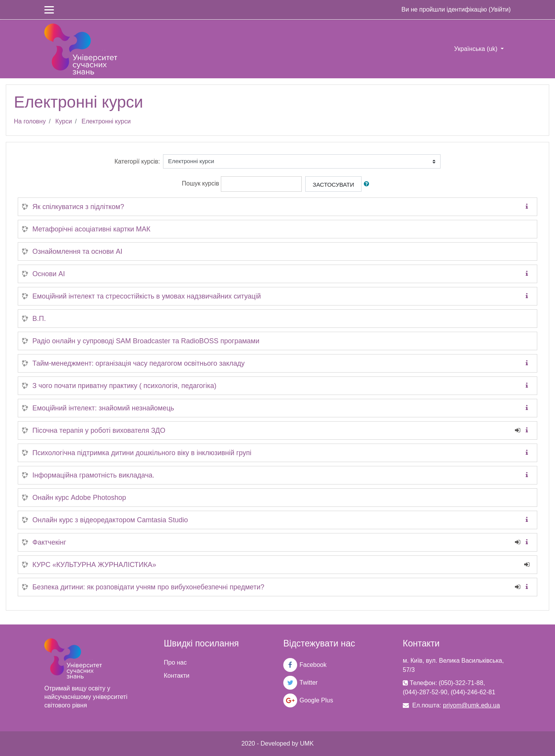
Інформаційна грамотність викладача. (93, 475)
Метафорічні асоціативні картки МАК (91, 229)
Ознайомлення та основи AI (77, 251)
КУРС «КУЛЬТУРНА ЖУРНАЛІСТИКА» (94, 565)
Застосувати (333, 185)
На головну (30, 121)
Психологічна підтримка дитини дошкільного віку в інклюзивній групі (142, 453)
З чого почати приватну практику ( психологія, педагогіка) (124, 386)
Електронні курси (106, 121)
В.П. (39, 319)
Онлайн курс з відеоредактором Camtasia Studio (110, 520)
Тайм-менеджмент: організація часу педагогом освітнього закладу (139, 363)
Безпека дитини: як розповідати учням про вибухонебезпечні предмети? (148, 587)
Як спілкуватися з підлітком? (78, 207)
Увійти (500, 9)
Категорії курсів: (137, 161)
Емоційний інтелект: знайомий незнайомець (103, 408)
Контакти (177, 676)
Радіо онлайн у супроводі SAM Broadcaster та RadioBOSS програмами (146, 341)
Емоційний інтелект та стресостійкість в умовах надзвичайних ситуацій (147, 296)
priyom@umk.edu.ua (471, 705)
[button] (368, 184)
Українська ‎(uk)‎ (477, 49)
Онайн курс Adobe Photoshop (79, 498)
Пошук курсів (201, 183)
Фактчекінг (49, 542)
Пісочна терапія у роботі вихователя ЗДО (99, 430)
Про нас (175, 662)
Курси (64, 121)
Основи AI (49, 274)
